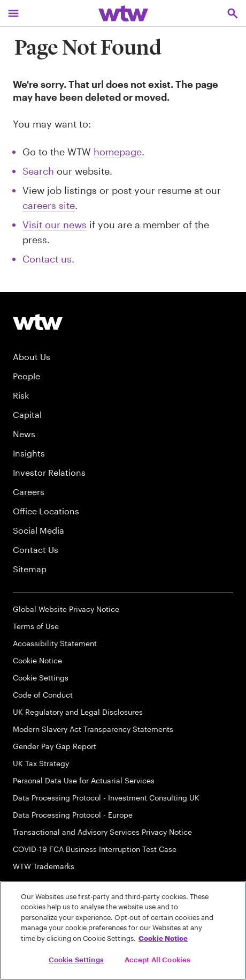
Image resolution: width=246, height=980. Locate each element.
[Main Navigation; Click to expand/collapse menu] (13, 13)
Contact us (47, 259)
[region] (123, 930)
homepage (118, 152)
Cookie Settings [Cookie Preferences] (41, 678)
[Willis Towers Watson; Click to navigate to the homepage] (123, 13)
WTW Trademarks (44, 866)
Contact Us (36, 549)
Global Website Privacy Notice (66, 609)
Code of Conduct (43, 695)
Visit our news (55, 225)
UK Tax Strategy (41, 763)
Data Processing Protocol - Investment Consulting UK (106, 798)
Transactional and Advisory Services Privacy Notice (102, 832)
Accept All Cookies (157, 960)
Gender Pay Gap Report (55, 746)
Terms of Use (36, 626)
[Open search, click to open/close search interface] (233, 13)
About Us (32, 357)
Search (38, 171)
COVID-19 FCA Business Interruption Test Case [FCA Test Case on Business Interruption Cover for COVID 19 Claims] (95, 849)
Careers (29, 492)
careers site (49, 205)
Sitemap (30, 569)
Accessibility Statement (55, 643)
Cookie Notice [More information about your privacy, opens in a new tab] (163, 938)
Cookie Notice (37, 660)
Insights (29, 453)
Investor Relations (49, 472)
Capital (27, 414)
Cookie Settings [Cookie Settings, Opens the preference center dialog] (76, 960)
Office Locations (46, 511)
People (26, 376)
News (24, 434)
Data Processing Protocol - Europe (73, 815)
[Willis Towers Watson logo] (38, 322)
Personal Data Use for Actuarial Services (84, 780)
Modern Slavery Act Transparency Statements (93, 729)
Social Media (39, 530)
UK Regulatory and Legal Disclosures (78, 712)
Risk (21, 395)
